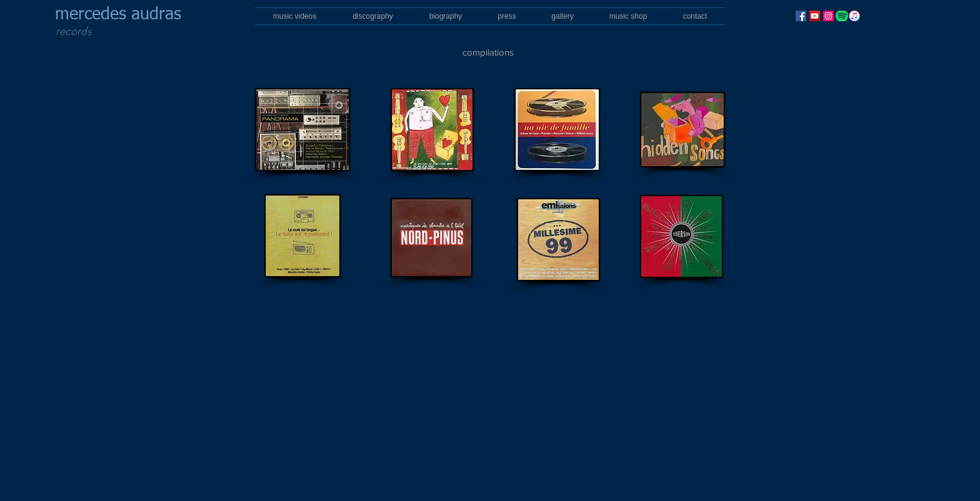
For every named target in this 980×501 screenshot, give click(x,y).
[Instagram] (828, 16)
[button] (373, 16)
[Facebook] (801, 16)
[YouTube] (815, 16)
